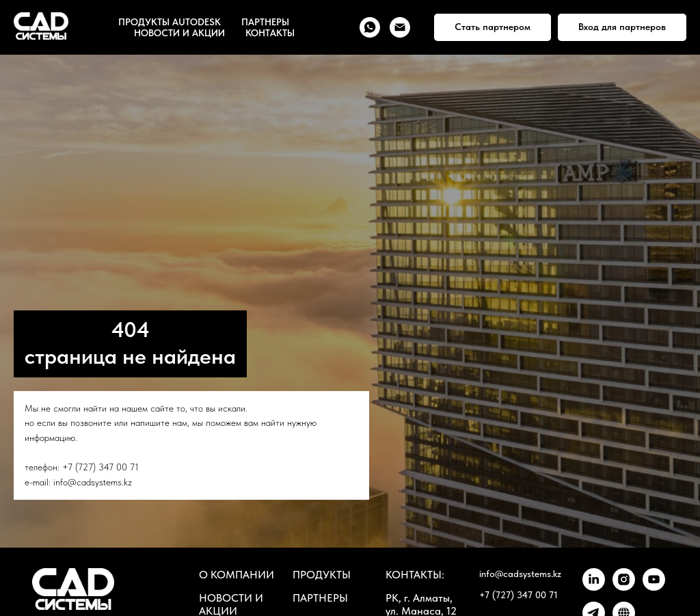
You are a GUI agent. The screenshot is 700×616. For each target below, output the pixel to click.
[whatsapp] (370, 27)
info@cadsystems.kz (93, 482)
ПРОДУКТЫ (322, 575)
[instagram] (624, 587)
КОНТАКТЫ (270, 33)
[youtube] (654, 587)
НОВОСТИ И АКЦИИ (179, 33)
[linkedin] (594, 587)
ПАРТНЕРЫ (265, 22)
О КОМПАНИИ (237, 575)
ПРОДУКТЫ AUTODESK (170, 22)
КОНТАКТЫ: (415, 575)
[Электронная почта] (400, 27)
